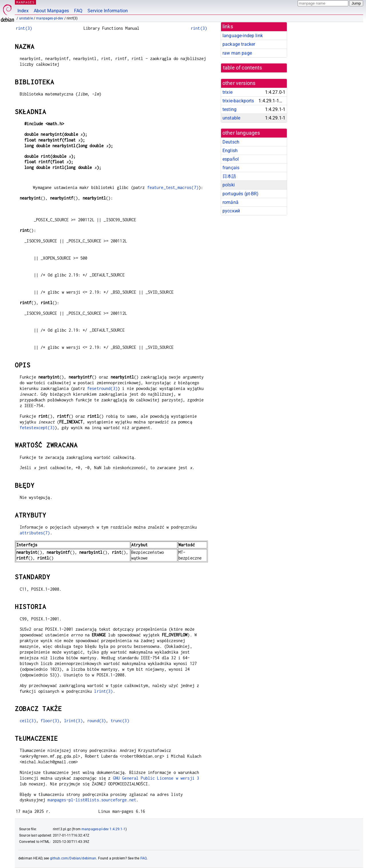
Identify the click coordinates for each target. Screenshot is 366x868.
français (231, 168)
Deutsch (231, 142)
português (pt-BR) (241, 194)
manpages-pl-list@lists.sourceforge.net (92, 800)
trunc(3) (120, 721)
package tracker (239, 44)
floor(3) (50, 721)
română (230, 202)
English (230, 151)
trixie (227, 92)
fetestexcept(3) (37, 428)
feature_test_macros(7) (173, 187)
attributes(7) (35, 533)
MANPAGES (25, 2)
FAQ (78, 11)
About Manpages (51, 11)
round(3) (97, 721)
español (231, 159)
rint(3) (24, 28)
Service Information (108, 11)
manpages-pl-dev (50, 18)
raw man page (237, 53)
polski (229, 185)
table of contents (243, 68)
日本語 (229, 176)
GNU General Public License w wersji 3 (156, 778)
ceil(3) (28, 721)
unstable (26, 18)
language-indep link (243, 36)
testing (229, 109)
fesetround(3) (102, 388)
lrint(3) (103, 691)
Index (23, 11)
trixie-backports (238, 101)
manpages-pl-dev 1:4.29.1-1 (104, 829)
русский (231, 211)
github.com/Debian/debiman (73, 858)
